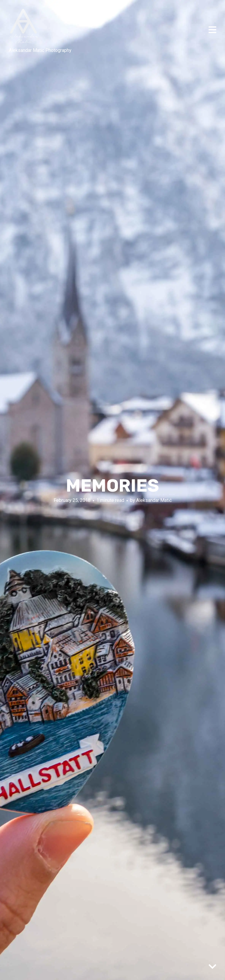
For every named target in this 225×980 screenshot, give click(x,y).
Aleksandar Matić (154, 500)
